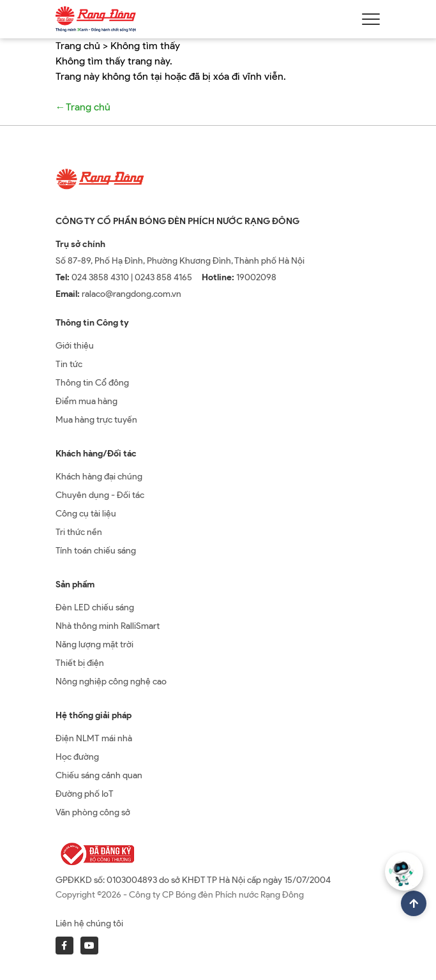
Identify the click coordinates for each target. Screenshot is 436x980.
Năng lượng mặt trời (94, 645)
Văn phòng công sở (93, 812)
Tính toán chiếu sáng (96, 551)
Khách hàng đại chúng (99, 477)
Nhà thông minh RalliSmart (108, 626)
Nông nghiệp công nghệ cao (111, 682)
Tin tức (69, 364)
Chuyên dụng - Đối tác (100, 495)
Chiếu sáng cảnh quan (99, 775)
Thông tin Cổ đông (92, 383)
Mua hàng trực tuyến (96, 420)
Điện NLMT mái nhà (94, 738)
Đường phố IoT (85, 794)
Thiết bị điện (80, 663)
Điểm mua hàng (86, 401)
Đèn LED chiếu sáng (95, 607)
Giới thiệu (75, 346)
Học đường (77, 757)
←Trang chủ (83, 107)
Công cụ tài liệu (86, 514)
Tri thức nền (79, 532)
